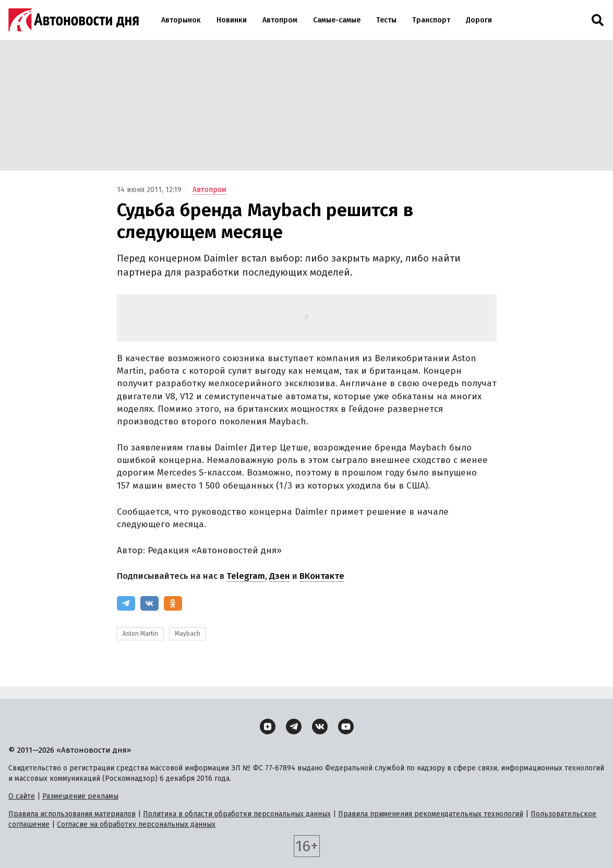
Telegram (246, 576)
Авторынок (181, 20)
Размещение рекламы (80, 796)
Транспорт (431, 20)
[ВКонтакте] (149, 603)
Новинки (232, 20)
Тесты (386, 20)
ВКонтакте (322, 576)
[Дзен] (268, 727)
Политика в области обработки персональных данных (237, 814)
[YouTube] (346, 727)
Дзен (280, 576)
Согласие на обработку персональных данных (136, 824)
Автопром (280, 20)
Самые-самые (337, 20)
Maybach (188, 634)
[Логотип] (74, 20)
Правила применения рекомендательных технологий (431, 814)
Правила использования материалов (72, 814)
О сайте (22, 796)
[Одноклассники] (173, 603)
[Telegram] (126, 603)
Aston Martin (140, 634)
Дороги (479, 20)
